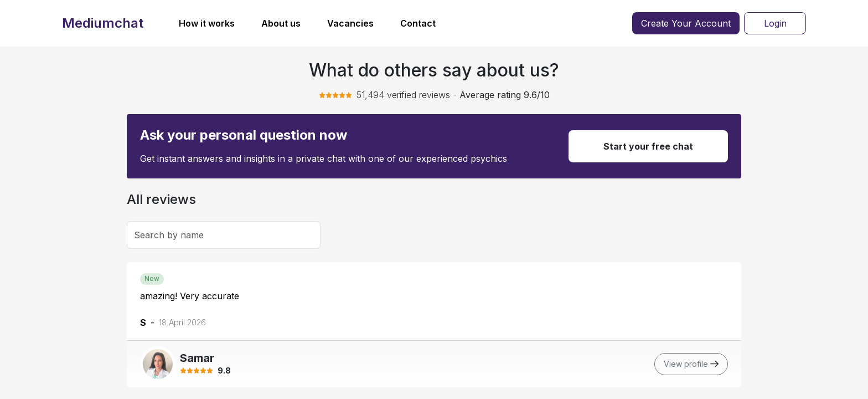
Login (775, 23)
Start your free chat (648, 146)
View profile (691, 364)
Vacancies (350, 23)
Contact (418, 23)
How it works (207, 23)
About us (281, 23)
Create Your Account (686, 23)
